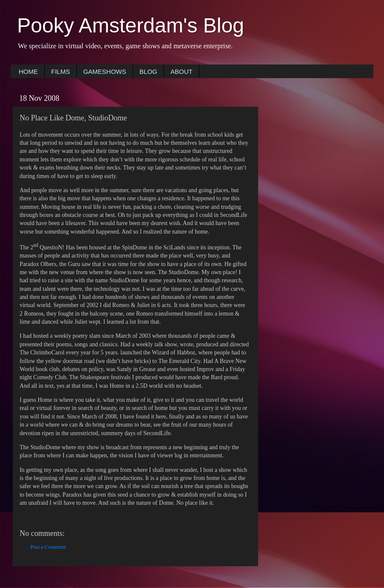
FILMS (61, 72)
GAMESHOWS (105, 72)
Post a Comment (48, 547)
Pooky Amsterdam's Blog (131, 25)
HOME (28, 72)
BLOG (148, 72)
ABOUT (181, 72)
